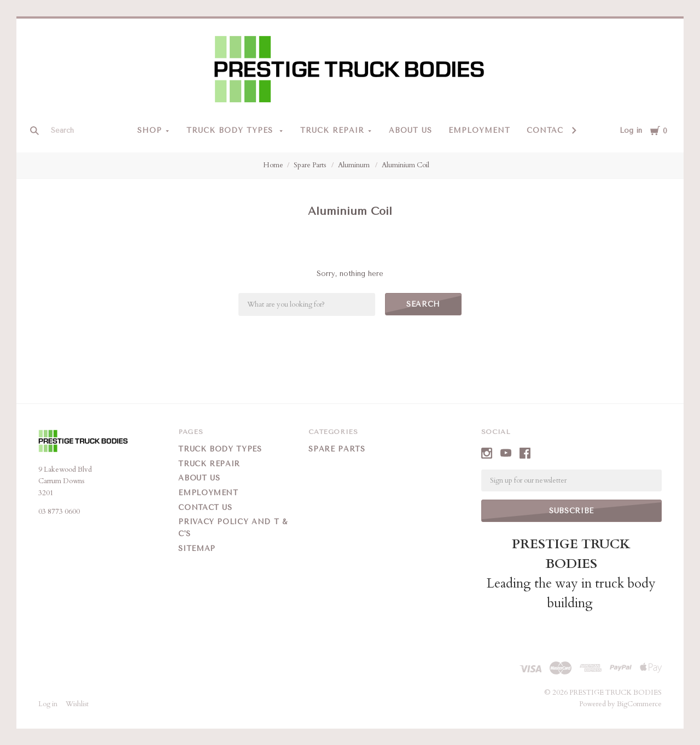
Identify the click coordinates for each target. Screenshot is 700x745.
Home (273, 165)
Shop (150, 130)
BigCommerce (639, 704)
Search (423, 304)
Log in (631, 130)
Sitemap (197, 549)
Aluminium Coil (406, 165)
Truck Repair (332, 130)
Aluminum (355, 165)
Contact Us (555, 130)
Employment (479, 130)
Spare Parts (311, 165)
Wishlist (77, 704)
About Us (410, 130)
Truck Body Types (231, 130)
